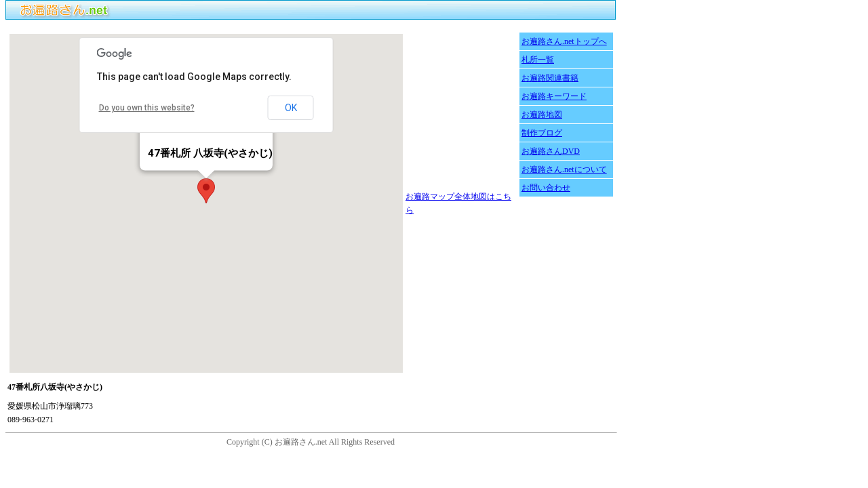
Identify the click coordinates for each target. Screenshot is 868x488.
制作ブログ (542, 133)
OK (291, 108)
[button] (206, 191)
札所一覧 (538, 60)
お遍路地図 (542, 115)
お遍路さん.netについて (564, 169)
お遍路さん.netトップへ (564, 41)
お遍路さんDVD (551, 151)
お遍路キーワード (554, 96)
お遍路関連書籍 (550, 78)
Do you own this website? (147, 108)
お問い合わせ (546, 188)
